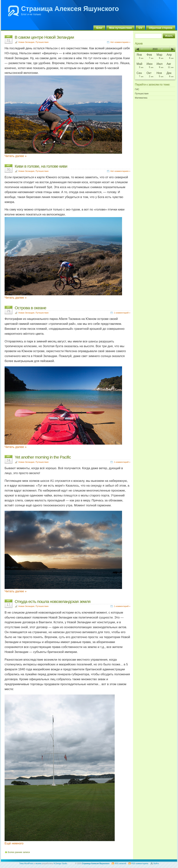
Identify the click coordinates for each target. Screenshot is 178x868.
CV (140, 28)
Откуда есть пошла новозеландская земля (53, 601)
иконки (38, 864)
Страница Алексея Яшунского (70, 9)
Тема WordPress (26, 864)
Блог (99, 28)
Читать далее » (16, 156)
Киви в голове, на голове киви (41, 166)
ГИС (137, 89)
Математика (141, 98)
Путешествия (42, 42)
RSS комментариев (140, 864)
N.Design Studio (60, 864)
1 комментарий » (122, 313)
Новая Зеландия (26, 42)
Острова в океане (30, 308)
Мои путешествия (120, 28)
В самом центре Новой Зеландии (44, 37)
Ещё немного (14, 843)
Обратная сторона (161, 28)
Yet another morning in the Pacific (43, 457)
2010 (155, 49)
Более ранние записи (19, 852)
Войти (156, 864)
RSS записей (120, 864)
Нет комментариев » (120, 42)
